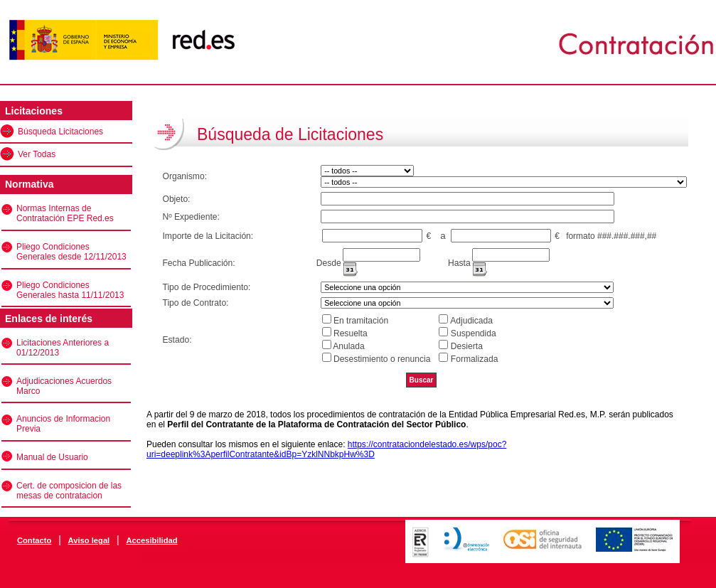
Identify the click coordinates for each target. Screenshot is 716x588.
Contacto (34, 540)
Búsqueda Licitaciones (60, 132)
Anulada (348, 346)
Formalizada (475, 359)
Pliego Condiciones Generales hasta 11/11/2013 (70, 290)
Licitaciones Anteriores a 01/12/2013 (63, 348)
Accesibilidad (151, 540)
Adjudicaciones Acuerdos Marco (64, 386)
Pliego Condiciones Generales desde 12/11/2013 (71, 252)
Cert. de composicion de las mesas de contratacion (69, 491)
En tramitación (361, 321)
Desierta (467, 346)
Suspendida (474, 333)
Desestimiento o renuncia (382, 359)
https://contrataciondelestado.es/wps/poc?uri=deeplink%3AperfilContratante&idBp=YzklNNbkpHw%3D (326, 449)
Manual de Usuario (52, 457)
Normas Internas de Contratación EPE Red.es (65, 213)
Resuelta (351, 333)
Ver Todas (37, 154)
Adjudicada (471, 321)
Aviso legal (89, 540)
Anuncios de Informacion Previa (63, 424)
